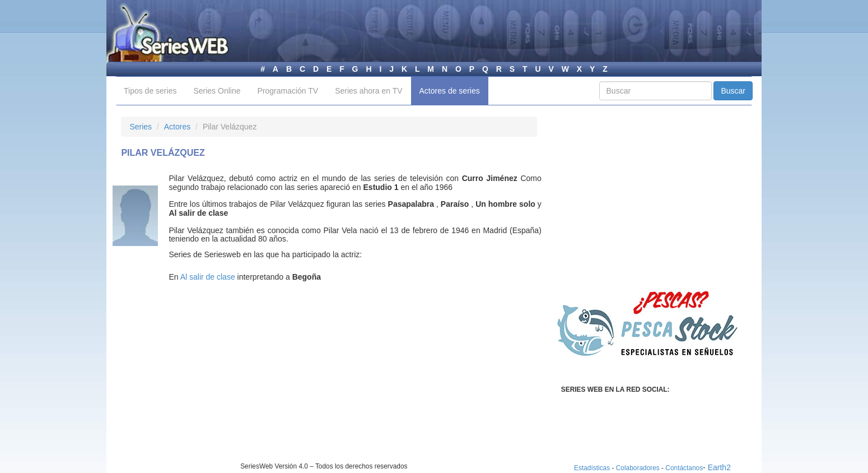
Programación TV (288, 91)
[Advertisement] (215, 383)
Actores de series (450, 91)
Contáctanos (684, 468)
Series (141, 127)
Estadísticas (592, 468)
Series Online (217, 91)
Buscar (733, 91)
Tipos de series (150, 91)
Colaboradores (638, 468)
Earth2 (719, 467)
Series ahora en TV (368, 91)
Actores (177, 127)
